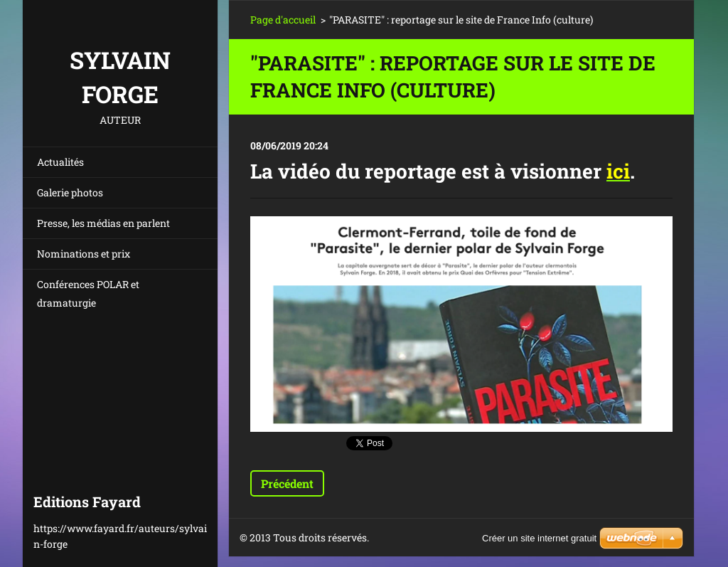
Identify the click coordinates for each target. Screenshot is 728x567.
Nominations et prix (84, 254)
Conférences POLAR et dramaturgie (88, 293)
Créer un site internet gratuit (539, 538)
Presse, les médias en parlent (103, 223)
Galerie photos (70, 192)
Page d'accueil (283, 20)
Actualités (60, 162)
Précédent (287, 483)
